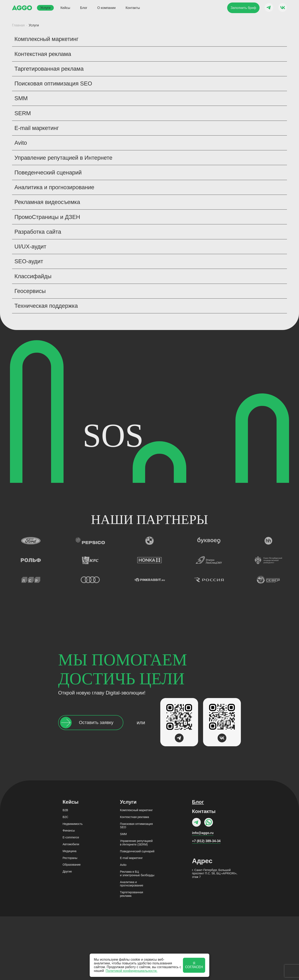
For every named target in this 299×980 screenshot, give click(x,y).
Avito (123, 929)
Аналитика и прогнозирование (132, 947)
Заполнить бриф (243, 8)
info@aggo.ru (203, 897)
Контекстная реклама (135, 881)
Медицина (70, 915)
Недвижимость (73, 887)
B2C (66, 881)
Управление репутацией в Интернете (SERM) (136, 906)
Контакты (133, 8)
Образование (72, 928)
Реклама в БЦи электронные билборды (137, 937)
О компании (106, 8)
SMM (123, 898)
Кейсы (65, 8)
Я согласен (194, 965)
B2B (65, 874)
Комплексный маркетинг (136, 874)
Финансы (69, 894)
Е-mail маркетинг (131, 922)
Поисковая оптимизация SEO (136, 889)
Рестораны (70, 922)
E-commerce (71, 901)
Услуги (45, 8)
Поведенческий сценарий (137, 915)
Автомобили (71, 908)
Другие (67, 935)
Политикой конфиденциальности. (132, 971)
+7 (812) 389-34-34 (206, 905)
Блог (84, 8)
